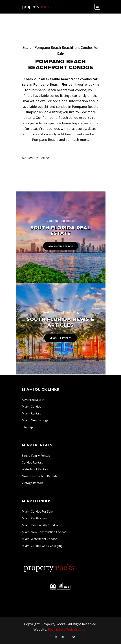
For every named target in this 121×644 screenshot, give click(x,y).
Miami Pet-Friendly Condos (40, 525)
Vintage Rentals (32, 483)
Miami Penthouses (34, 518)
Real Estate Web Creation (68, 629)
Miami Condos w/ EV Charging (42, 546)
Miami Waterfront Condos (39, 539)
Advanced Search (33, 400)
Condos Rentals (32, 462)
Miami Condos (31, 407)
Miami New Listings (35, 420)
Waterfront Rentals (35, 469)
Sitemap (27, 427)
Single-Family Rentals (36, 456)
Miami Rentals (31, 413)
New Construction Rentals (39, 476)
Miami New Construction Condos (44, 532)
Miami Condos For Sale (37, 511)
